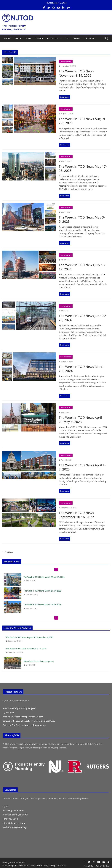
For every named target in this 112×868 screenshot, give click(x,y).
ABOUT (8, 38)
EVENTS (76, 38)
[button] (60, 38)
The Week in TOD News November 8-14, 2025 (76, 73)
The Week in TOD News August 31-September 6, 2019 (30, 637)
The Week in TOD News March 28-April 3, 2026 (44, 577)
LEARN (18, 38)
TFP (67, 38)
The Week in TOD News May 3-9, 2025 (82, 219)
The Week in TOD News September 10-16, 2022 (76, 515)
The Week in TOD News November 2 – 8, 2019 (26, 649)
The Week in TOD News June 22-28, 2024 (83, 318)
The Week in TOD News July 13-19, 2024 (82, 267)
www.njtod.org (19, 827)
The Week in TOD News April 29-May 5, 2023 (80, 420)
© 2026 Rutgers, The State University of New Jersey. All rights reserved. (34, 865)
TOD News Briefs (66, 61)
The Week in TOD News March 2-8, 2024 (82, 369)
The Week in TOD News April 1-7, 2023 (82, 467)
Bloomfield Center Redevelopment (39, 661)
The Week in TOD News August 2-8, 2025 (82, 121)
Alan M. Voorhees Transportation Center (23, 717)
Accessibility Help (102, 866)
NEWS (28, 38)
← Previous (8, 552)
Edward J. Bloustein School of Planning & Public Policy (29, 721)
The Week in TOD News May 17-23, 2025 (83, 168)
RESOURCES (53, 38)
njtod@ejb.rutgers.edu (14, 823)
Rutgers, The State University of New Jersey (24, 725)
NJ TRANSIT (9, 712)
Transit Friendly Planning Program (20, 708)
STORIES (39, 38)
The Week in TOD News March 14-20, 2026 (42, 605)
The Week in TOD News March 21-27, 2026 (42, 591)
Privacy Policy (89, 866)
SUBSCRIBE (89, 38)
